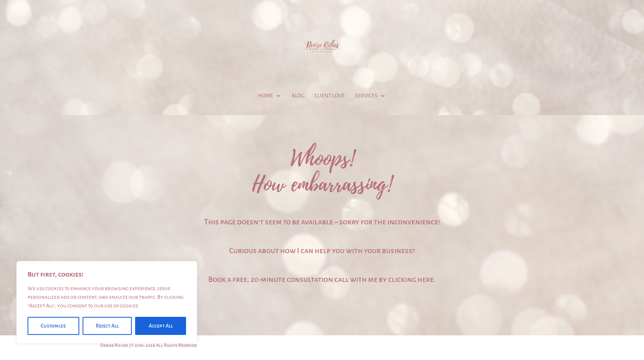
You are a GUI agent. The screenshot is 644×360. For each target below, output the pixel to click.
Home (266, 96)
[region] (107, 302)
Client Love (330, 96)
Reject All (107, 326)
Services (366, 96)
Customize (53, 326)
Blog (298, 96)
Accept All (161, 326)
